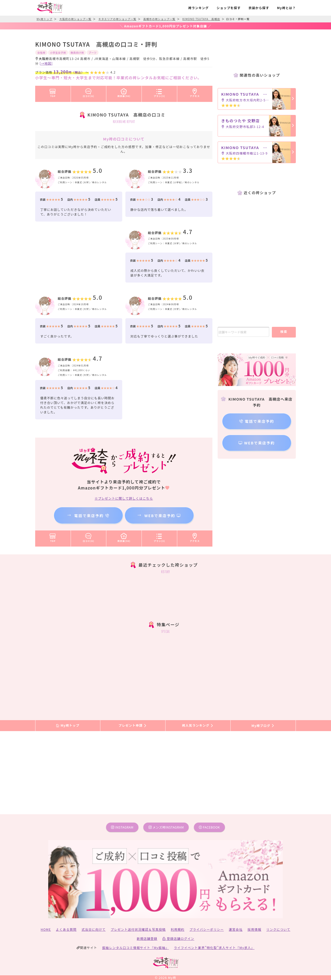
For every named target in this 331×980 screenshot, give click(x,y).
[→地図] (46, 63)
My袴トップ (68, 725)
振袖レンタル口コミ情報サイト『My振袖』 (136, 948)
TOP (53, 92)
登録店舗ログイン (178, 938)
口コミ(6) (89, 92)
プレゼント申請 (133, 725)
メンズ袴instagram (166, 827)
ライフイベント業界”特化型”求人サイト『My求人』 (214, 948)
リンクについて (278, 929)
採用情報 (255, 929)
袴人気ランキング (198, 725)
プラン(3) (160, 92)
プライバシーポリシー (207, 929)
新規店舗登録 (147, 938)
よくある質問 (66, 929)
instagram (122, 827)
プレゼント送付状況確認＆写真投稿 (138, 929)
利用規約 (178, 929)
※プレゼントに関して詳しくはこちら (124, 498)
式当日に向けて (94, 929)
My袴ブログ (263, 725)
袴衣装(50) (124, 92)
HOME (46, 929)
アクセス (195, 92)
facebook (209, 827)
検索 (284, 331)
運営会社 (236, 929)
